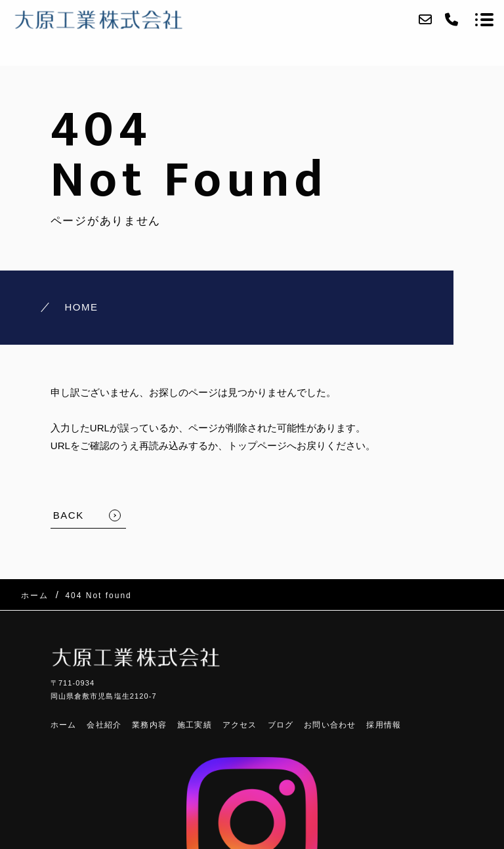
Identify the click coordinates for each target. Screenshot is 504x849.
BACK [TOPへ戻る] (69, 515)
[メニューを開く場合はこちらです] (484, 20)
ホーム (64, 725)
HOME (81, 307)
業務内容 (149, 725)
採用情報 (384, 725)
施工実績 (195, 725)
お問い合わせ (330, 725)
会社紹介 (104, 725)
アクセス (240, 725)
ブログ (281, 725)
